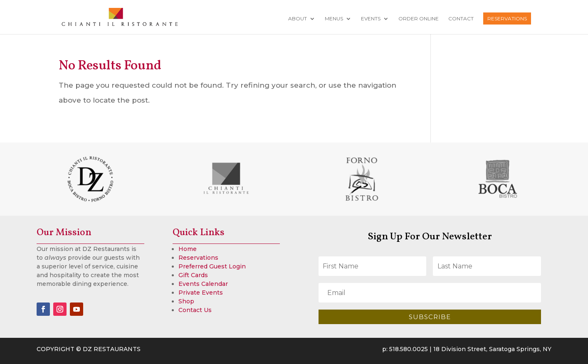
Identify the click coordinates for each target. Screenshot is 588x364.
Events (371, 19)
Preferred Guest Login (212, 266)
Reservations (507, 18)
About (298, 19)
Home (188, 249)
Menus (334, 19)
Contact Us (195, 310)
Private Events (201, 293)
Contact (461, 19)
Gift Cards (193, 275)
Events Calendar (203, 284)
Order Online (419, 19)
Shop (186, 301)
